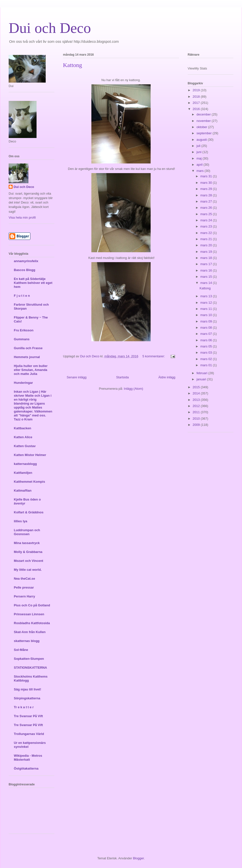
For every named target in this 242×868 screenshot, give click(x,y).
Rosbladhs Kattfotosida (32, 623)
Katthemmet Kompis (29, 482)
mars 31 (207, 176)
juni (200, 152)
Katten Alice (23, 437)
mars (201, 171)
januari (202, 379)
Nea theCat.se (24, 579)
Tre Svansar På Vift (28, 716)
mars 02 (207, 359)
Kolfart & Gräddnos (29, 512)
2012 (197, 406)
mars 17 (207, 264)
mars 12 (207, 303)
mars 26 (207, 208)
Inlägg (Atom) (134, 389)
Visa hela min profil (22, 217)
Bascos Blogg (25, 270)
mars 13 (207, 296)
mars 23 (207, 226)
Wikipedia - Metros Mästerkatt (28, 758)
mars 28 (207, 195)
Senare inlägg (77, 377)
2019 (197, 90)
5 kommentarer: (154, 356)
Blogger (138, 858)
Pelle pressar (24, 587)
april (200, 165)
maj (200, 158)
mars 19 (207, 252)
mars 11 (207, 309)
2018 (197, 97)
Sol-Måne (21, 650)
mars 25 (207, 214)
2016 (197, 109)
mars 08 (207, 328)
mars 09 (207, 321)
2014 (197, 393)
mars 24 (207, 220)
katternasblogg (25, 464)
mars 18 (207, 258)
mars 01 (207, 365)
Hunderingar (23, 383)
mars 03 (207, 353)
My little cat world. (28, 570)
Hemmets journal (27, 357)
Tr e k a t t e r (24, 707)
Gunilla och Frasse (28, 348)
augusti (202, 140)
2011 (197, 412)
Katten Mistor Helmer (30, 455)
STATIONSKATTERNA (30, 668)
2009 (197, 425)
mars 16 (207, 270)
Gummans (22, 339)
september (205, 133)
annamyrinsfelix (26, 261)
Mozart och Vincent (29, 561)
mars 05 (207, 346)
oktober (202, 127)
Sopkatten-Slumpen (29, 659)
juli (199, 146)
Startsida (122, 377)
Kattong (72, 65)
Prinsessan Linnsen (29, 614)
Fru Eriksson (24, 330)
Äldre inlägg (167, 377)
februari (202, 373)
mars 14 (207, 283)
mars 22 (207, 233)
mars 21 (207, 239)
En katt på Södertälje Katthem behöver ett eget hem (33, 283)
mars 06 (207, 340)
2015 (197, 387)
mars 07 (207, 334)
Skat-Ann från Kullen (30, 632)
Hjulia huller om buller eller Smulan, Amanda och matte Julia (31, 370)
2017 (197, 103)
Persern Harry (24, 596)
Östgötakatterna (26, 768)
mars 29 (207, 189)
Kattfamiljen (23, 473)
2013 (197, 400)
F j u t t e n (22, 296)
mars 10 (207, 315)
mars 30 (207, 183)
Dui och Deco (50, 28)
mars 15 (207, 277)
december (204, 114)
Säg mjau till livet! (28, 689)
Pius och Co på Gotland (32, 605)
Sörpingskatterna (27, 698)
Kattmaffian (23, 491)
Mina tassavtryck (27, 543)
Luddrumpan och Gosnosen (27, 532)
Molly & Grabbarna (28, 552)
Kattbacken (22, 428)
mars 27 (207, 201)
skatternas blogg (27, 641)
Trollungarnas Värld (29, 734)
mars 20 (207, 245)
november (204, 121)
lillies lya (20, 521)
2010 (197, 419)
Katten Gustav (25, 446)
